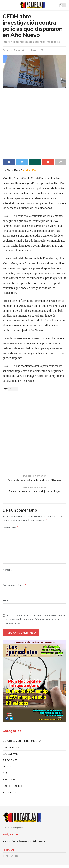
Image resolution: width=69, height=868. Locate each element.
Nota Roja (9, 795)
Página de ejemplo (20, 843)
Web (5, 603)
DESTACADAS (11, 750)
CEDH (13, 389)
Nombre (8, 572)
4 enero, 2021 (38, 50)
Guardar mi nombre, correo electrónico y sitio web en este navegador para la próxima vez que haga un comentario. (36, 622)
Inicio (5, 843)
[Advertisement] (34, 125)
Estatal (8, 769)
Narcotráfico (12, 788)
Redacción (19, 50)
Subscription (39, 843)
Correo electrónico (14, 588)
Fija (5, 776)
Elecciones (10, 763)
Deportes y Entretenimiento (22, 743)
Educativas (10, 756)
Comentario (10, 530)
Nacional (9, 782)
